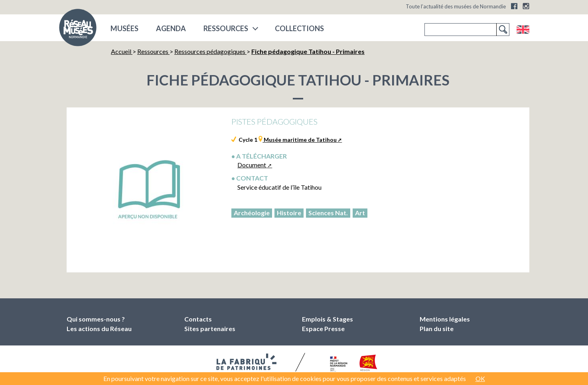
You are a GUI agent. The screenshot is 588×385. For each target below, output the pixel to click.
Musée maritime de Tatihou (300, 140)
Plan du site (437, 328)
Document (252, 165)
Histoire (289, 213)
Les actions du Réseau (99, 328)
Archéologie (252, 213)
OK (480, 378)
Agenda (171, 28)
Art (360, 213)
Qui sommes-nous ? (96, 319)
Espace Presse (323, 328)
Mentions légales (445, 319)
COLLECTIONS (299, 28)
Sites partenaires (210, 328)
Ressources (226, 28)
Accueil (122, 51)
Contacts (198, 319)
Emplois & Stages (328, 319)
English (523, 30)
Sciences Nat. (328, 213)
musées (124, 28)
